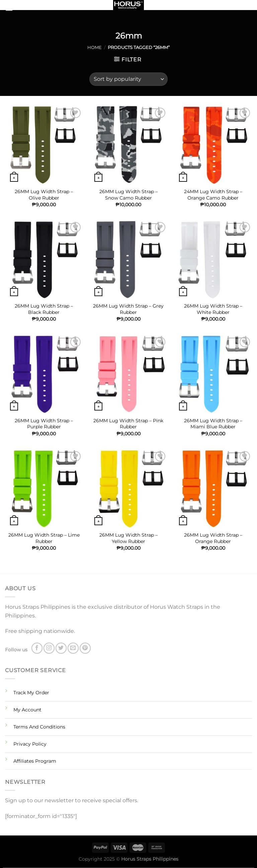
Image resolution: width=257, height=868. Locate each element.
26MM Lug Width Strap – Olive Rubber (44, 195)
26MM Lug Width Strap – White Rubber (213, 309)
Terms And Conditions (39, 727)
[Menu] (17, 8)
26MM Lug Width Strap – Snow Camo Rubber (128, 195)
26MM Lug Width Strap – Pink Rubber (128, 424)
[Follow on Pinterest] (85, 648)
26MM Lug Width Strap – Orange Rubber (213, 538)
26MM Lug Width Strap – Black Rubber (44, 309)
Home (95, 47)
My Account (27, 710)
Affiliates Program (35, 761)
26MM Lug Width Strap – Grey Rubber (128, 309)
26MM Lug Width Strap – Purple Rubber (44, 424)
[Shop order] (128, 79)
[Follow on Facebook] (37, 648)
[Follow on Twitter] (61, 648)
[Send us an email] (73, 648)
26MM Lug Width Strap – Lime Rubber (44, 538)
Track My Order (31, 693)
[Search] (249, 6)
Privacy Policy (30, 744)
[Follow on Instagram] (49, 648)
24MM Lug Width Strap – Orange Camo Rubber (213, 195)
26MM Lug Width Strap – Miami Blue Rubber (213, 424)
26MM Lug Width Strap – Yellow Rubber (128, 538)
